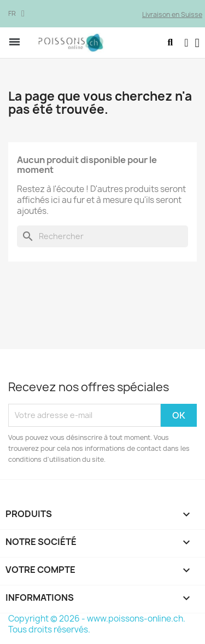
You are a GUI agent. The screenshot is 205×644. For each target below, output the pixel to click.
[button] (170, 43)
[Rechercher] (102, 236)
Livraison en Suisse (172, 14)
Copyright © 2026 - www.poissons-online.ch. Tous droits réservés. (97, 624)
